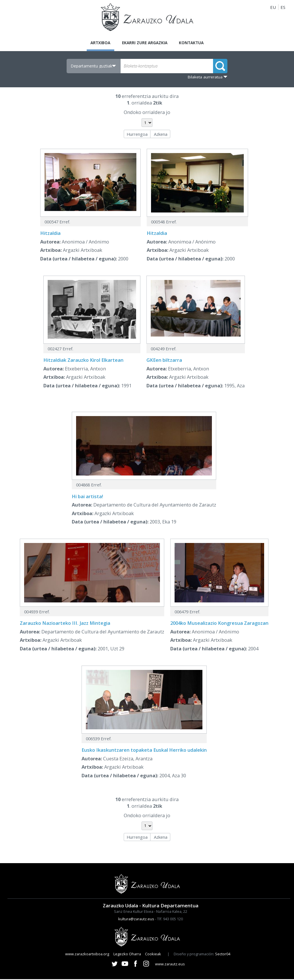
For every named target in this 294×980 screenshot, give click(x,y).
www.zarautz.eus (170, 965)
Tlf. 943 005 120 (170, 920)
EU (273, 7)
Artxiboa (96, 43)
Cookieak (153, 955)
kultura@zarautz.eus (136, 920)
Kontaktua (196, 43)
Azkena (161, 135)
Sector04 (223, 955)
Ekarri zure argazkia (144, 43)
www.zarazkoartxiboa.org (87, 955)
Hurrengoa (137, 135)
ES (283, 7)
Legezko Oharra (127, 955)
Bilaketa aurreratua (205, 78)
